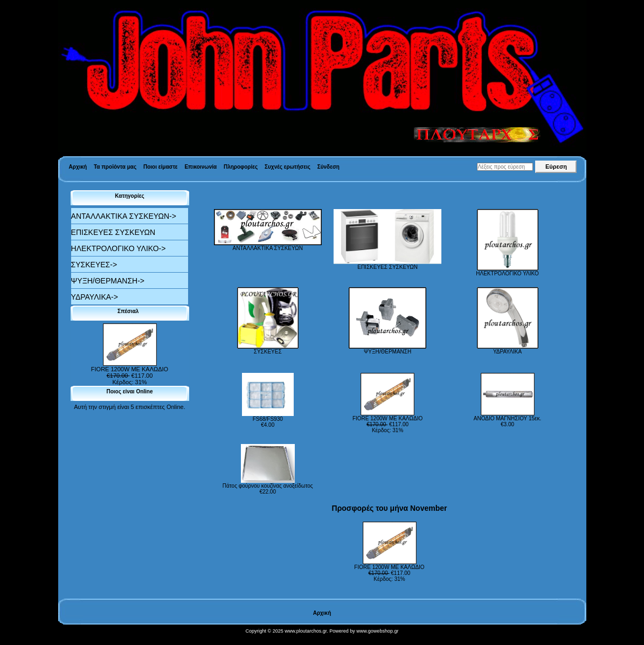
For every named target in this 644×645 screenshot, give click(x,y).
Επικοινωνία (200, 167)
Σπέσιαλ (130, 311)
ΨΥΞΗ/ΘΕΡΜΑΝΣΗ (387, 349)
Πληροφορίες (241, 167)
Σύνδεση (328, 167)
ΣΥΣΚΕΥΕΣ (268, 349)
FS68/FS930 (268, 419)
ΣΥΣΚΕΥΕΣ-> (94, 265)
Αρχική (78, 167)
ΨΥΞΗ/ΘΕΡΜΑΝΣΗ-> (108, 281)
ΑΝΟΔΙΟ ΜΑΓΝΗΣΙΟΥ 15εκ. (507, 418)
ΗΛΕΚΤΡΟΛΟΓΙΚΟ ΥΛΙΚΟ (507, 271)
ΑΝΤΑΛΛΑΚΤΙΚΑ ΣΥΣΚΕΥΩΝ (268, 246)
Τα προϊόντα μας (115, 167)
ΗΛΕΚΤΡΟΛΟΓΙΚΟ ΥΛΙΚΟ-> (119, 248)
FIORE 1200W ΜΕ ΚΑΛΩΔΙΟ (130, 366)
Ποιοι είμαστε (161, 167)
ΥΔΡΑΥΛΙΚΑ (508, 349)
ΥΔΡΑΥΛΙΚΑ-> (95, 297)
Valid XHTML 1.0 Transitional (37, 639)
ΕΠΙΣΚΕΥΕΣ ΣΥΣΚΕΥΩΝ (113, 232)
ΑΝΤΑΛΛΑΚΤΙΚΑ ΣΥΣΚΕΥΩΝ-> (124, 216)
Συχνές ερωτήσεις (288, 167)
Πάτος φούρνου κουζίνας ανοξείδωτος (268, 486)
